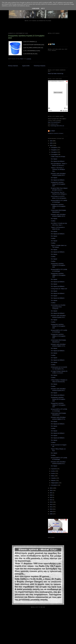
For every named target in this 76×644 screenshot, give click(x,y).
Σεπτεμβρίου (55, 154)
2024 (51, 145)
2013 (51, 502)
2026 (51, 141)
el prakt (52, 131)
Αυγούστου (54, 469)
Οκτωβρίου (54, 152)
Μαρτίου (54, 480)
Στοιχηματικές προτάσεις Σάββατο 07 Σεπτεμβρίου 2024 (58, 405)
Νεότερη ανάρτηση (13, 66)
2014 (51, 500)
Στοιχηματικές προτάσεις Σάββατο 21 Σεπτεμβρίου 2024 (58, 275)
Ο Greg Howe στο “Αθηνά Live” (59, 289)
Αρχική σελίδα (26, 66)
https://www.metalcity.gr (54, 122)
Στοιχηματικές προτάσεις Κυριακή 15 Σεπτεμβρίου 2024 (58, 326)
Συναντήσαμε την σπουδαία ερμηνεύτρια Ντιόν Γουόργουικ (58, 307)
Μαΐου (53, 476)
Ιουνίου (53, 473)
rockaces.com (54, 124)
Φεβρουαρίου (55, 483)
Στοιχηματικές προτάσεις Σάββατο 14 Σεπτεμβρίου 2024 (58, 336)
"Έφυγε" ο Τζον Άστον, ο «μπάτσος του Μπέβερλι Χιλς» (58, 169)
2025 (51, 143)
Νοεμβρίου (54, 150)
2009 (51, 511)
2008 (51, 514)
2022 (51, 490)
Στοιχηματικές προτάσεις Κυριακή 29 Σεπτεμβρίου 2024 (58, 184)
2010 (51, 509)
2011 (51, 507)
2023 (51, 488)
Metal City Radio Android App (56, 74)
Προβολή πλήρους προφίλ (56, 134)
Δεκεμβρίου (54, 147)
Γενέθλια (53, 221)
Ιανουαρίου (54, 485)
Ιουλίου (53, 471)
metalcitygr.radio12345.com (57, 126)
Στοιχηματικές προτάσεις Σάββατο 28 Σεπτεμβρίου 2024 (58, 206)
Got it (43, 8)
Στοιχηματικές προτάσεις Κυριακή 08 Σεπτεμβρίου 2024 (58, 399)
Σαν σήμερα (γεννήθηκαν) (58, 161)
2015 (51, 497)
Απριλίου (54, 478)
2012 (51, 504)
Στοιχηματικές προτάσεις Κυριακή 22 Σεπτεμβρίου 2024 (58, 265)
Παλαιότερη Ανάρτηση (39, 66)
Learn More (36, 8)
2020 (51, 495)
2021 (51, 493)
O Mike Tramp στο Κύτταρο (58, 157)
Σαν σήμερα (54, 159)
